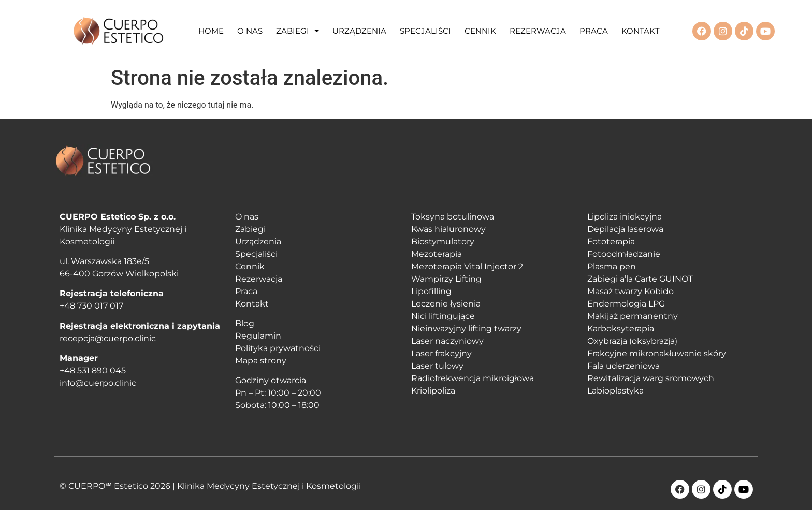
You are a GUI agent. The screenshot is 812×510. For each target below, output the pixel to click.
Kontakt (252, 304)
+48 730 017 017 (91, 306)
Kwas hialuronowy (448, 229)
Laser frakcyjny (441, 353)
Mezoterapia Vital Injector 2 (467, 266)
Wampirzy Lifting (446, 279)
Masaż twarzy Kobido (630, 291)
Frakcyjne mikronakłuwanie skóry (657, 353)
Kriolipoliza (433, 391)
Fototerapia (611, 242)
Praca (246, 291)
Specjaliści (256, 254)
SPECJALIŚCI (425, 31)
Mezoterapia (437, 254)
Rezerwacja (259, 279)
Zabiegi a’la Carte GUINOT (640, 279)
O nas (247, 217)
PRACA (594, 31)
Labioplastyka (615, 391)
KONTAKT (641, 31)
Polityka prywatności (278, 348)
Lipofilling (431, 291)
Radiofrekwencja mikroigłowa (473, 378)
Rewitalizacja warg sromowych (651, 378)
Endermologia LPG (626, 304)
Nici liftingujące (443, 316)
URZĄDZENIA (359, 31)
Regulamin (258, 336)
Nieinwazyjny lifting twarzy (466, 329)
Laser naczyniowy (447, 341)
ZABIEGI (298, 31)
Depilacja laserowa (625, 229)
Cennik (250, 266)
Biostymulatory (443, 242)
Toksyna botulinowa (453, 217)
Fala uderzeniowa (624, 366)
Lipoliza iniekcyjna (625, 217)
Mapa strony (261, 361)
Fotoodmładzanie (624, 254)
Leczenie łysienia (446, 304)
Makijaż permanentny (633, 316)
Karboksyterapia (621, 329)
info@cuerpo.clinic (98, 383)
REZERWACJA (538, 31)
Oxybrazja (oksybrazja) (632, 341)
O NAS (250, 31)
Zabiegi (250, 229)
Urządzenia (258, 242)
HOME (211, 31)
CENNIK (480, 31)
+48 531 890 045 (93, 370)
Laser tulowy (437, 366)
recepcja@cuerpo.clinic (108, 338)
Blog (245, 323)
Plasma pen (612, 266)
